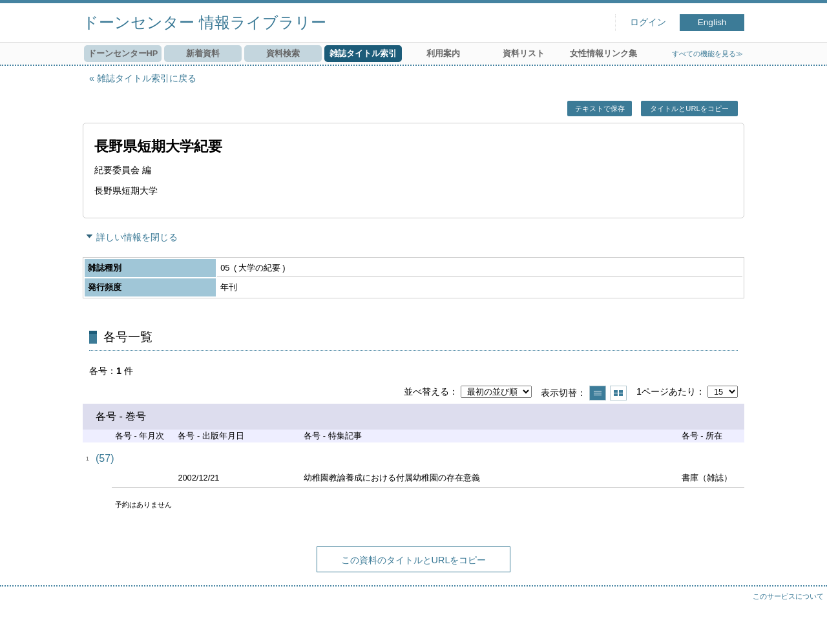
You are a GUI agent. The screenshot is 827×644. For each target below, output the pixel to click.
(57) (105, 458)
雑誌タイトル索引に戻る (147, 78)
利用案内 (443, 53)
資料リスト (524, 53)
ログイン (648, 22)
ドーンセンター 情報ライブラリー (204, 22)
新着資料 (203, 53)
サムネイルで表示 (618, 393)
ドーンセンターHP (123, 53)
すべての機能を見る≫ (707, 54)
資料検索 (283, 53)
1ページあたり (666, 391)
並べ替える (426, 391)
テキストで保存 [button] (600, 109)
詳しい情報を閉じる (137, 237)
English (712, 22)
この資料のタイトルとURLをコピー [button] (414, 560)
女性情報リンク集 (603, 53)
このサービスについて (788, 596)
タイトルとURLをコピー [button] (689, 109)
